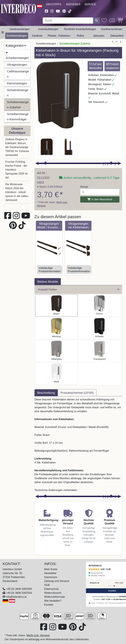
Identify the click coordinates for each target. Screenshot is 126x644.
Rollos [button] (80, 36)
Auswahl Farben (79, 289)
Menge (84, 187)
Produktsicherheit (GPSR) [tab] (77, 393)
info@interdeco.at (16, 597)
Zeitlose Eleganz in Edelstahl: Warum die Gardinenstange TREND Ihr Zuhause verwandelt (17, 147)
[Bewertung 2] (111, 586)
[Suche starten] (96, 21)
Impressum (51, 577)
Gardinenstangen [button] (20, 29)
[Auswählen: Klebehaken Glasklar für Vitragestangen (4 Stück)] (99, 351)
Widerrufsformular (55, 597)
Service (90, 4)
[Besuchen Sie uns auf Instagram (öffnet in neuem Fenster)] (52, 11)
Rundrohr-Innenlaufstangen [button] (80, 29)
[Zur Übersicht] (117, 42)
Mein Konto (51, 569)
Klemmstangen (17, 83)
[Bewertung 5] (116, 586)
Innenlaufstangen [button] (48, 29)
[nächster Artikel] (121, 42)
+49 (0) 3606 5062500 (19, 589)
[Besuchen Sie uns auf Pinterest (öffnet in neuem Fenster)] (64, 11)
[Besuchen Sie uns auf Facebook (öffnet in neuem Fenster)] (46, 11)
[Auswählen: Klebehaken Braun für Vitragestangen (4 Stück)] (56, 306)
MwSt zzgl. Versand (38, 635)
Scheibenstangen (17, 55)
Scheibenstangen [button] (17, 36)
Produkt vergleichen (112, 66)
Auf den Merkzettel (95, 66)
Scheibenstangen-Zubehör (18, 105)
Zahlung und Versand (57, 581)
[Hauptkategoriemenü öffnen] (3, 33)
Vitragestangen (17, 65)
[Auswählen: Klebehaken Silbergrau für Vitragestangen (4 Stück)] (56, 351)
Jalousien (99, 36)
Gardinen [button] (37, 36)
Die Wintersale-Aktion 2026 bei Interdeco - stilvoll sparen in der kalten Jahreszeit (17, 192)
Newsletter (50, 573)
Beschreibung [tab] (46, 393)
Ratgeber (73, 4)
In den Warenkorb (100, 199)
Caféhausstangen (18, 74)
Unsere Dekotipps (17, 131)
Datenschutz (51, 589)
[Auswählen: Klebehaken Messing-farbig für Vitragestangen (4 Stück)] (56, 328)
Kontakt (49, 605)
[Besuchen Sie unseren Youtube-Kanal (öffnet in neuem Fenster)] (58, 11)
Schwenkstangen (18, 93)
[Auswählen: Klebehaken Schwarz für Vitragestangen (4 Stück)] (99, 328)
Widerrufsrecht (53, 593)
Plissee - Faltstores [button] (59, 36)
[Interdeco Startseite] (19, 8)
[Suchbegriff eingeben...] (68, 21)
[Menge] (100, 192)
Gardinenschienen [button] (112, 29)
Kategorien (16, 46)
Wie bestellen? (53, 601)
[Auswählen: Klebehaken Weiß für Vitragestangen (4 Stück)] (56, 373)
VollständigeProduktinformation (50, 270)
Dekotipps (54, 4)
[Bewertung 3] (112, 586)
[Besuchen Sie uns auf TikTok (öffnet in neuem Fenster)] (70, 11)
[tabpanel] (78, 445)
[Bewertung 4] (114, 586)
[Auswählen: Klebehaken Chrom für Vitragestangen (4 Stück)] (99, 306)
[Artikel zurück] (113, 42)
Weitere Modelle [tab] (48, 282)
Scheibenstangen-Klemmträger (18, 117)
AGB (47, 585)
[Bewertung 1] (109, 586)
